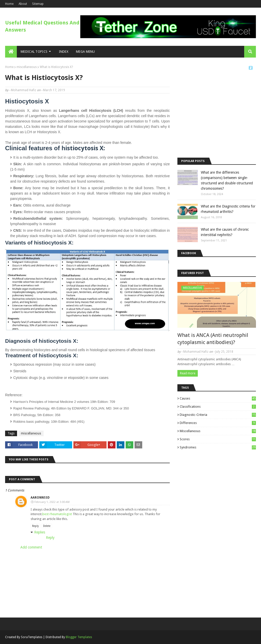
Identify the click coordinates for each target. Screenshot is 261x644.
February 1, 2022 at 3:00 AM (52, 502)
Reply (35, 526)
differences (218, 423)
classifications (218, 407)
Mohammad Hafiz (24, 90)
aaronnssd (40, 498)
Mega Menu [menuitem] (86, 52)
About (23, 4)
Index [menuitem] (64, 52)
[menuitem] (11, 52)
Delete (47, 526)
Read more (188, 373)
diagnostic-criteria (218, 415)
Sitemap (38, 4)
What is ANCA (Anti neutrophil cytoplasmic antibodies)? (213, 339)
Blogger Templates (79, 637)
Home (9, 4)
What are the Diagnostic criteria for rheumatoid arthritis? (228, 209)
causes (218, 398)
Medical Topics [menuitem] (34, 52)
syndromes (218, 447)
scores (218, 439)
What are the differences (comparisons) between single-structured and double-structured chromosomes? (227, 180)
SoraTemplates (32, 637)
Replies (40, 532)
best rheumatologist (57, 514)
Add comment (31, 547)
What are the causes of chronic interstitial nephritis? (225, 232)
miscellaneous (27, 67)
